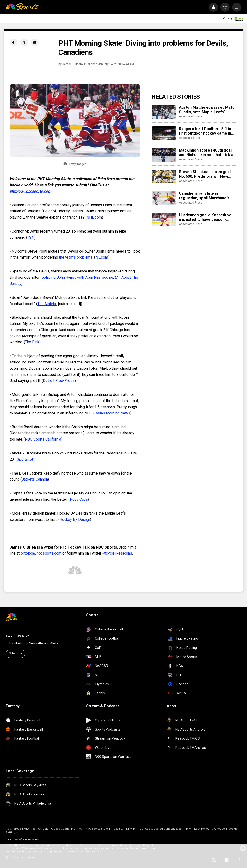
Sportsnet (25, 459)
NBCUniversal (31, 840)
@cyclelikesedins (117, 553)
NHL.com (94, 217)
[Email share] (35, 42)
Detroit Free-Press (59, 381)
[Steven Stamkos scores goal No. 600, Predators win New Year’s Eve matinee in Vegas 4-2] (164, 176)
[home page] (22, 7)
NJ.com (102, 257)
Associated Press (191, 116)
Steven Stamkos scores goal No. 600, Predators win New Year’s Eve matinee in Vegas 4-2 (207, 174)
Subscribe (15, 653)
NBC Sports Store (97, 829)
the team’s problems (76, 257)
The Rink (32, 342)
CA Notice (219, 829)
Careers (43, 829)
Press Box (117, 829)
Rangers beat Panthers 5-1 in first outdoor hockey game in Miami (205, 131)
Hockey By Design (75, 519)
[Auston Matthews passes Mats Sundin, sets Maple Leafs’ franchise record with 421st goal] (164, 112)
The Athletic (47, 304)
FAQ (80, 829)
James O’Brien (72, 64)
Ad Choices (13, 829)
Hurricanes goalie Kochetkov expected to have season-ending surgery (205, 217)
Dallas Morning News (112, 413)
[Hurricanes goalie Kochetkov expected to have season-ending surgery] (164, 219)
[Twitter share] (24, 42)
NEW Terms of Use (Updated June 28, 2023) (154, 829)
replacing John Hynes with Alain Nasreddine (77, 277)
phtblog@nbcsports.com (30, 191)
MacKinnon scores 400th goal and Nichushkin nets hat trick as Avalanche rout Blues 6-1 (207, 153)
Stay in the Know (18, 636)
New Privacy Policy (197, 829)
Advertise (30, 829)
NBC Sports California (43, 439)
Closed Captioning (63, 829)
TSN (31, 237)
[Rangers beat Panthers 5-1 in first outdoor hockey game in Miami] (164, 133)
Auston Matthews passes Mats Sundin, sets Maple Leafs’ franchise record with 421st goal (208, 110)
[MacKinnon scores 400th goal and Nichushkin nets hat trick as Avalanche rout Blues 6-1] (164, 155)
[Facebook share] (13, 42)
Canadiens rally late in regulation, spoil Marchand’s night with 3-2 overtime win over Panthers (208, 196)
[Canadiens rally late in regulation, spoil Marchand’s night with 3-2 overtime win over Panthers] (164, 198)
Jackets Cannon (35, 479)
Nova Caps (79, 499)
